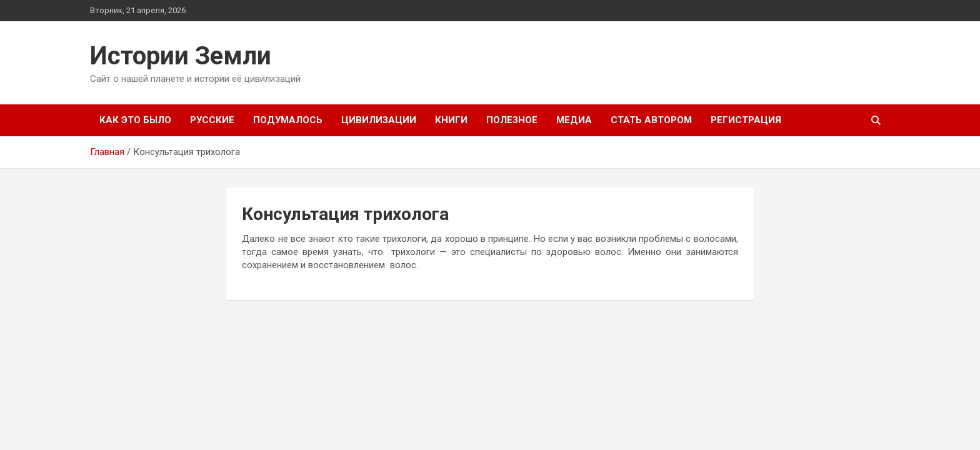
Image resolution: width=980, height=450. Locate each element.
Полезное (512, 120)
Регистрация (746, 120)
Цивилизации (379, 120)
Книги (451, 120)
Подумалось (288, 120)
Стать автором (651, 120)
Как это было (135, 120)
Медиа (574, 120)
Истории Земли (181, 56)
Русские (212, 120)
